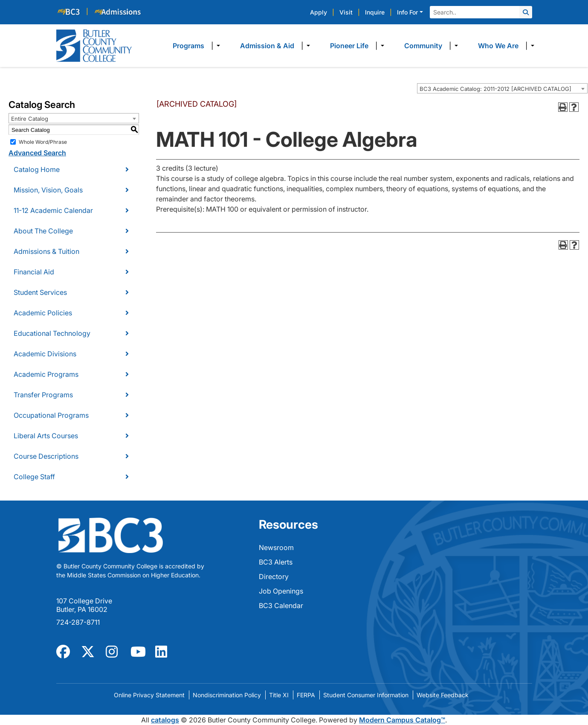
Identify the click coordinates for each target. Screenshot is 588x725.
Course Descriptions (46, 456)
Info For (407, 12)
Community (423, 46)
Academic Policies (43, 313)
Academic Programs (46, 374)
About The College (43, 231)
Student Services (40, 292)
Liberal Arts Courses (46, 436)
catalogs (165, 720)
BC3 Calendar (281, 606)
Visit (346, 12)
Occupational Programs (51, 415)
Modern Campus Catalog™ (402, 720)
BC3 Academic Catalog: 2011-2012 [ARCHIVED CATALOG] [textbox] (495, 89)
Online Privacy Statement (149, 695)
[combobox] (502, 88)
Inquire (375, 12)
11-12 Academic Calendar (53, 210)
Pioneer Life (349, 46)
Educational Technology (52, 333)
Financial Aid (34, 272)
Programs (188, 46)
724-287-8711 (78, 622)
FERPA (306, 695)
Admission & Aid (267, 46)
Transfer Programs (43, 395)
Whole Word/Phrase (43, 142)
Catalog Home (37, 169)
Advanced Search (37, 153)
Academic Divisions (45, 354)
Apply (319, 12)
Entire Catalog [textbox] (30, 119)
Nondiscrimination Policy (227, 695)
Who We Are (498, 46)
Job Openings (281, 591)
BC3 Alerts (276, 562)
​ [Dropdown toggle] (216, 46)
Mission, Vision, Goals (48, 190)
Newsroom (276, 547)
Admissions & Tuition (46, 251)
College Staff (34, 477)
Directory (274, 577)
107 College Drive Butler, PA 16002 (84, 605)
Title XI (279, 695)
